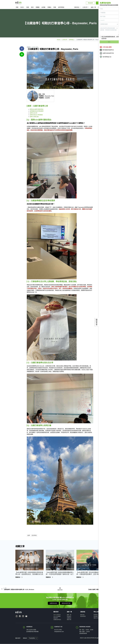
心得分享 (85, 7)
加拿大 (22, 7)
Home (59, 40)
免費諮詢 (69, 618)
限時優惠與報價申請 (107, 50)
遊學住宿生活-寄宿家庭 (36, 115)
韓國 (55, 7)
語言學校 (34, 536)
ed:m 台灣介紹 (57, 615)
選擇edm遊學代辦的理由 (37, 109)
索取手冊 (69, 620)
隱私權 (25, 638)
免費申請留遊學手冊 (107, 53)
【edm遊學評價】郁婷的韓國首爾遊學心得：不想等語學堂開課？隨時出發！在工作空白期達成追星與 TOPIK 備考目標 (60, 573)
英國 (17, 7)
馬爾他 (49, 7)
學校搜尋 (90, 3)
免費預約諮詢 (53, 603)
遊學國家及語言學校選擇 (37, 111)
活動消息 (77, 7)
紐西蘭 (43, 7)
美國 (28, 7)
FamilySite (32, 638)
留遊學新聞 (83, 616)
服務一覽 (93, 7)
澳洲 (32, 7)
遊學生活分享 (34, 113)
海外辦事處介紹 (105, 57)
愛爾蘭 (38, 7)
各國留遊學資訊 (57, 620)
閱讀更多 (18, 577)
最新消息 (82, 615)
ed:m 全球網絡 (57, 616)
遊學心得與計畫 (34, 117)
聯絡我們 (56, 618)
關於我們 (18, 638)
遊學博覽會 (61, 7)
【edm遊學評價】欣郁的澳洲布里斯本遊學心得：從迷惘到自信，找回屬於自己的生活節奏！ (29, 573)
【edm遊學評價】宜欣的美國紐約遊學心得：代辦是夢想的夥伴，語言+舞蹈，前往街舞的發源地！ (90, 573)
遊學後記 (72, 40)
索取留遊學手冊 (66, 603)
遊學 (29, 536)
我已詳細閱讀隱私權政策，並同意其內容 (110, 38)
